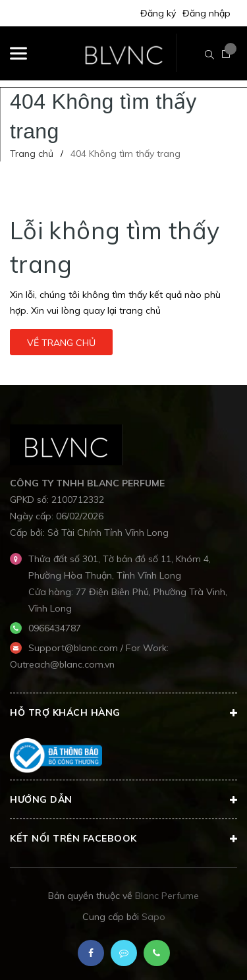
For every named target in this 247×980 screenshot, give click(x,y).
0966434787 (55, 628)
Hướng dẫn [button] (123, 800)
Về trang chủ (61, 343)
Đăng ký (158, 13)
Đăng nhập (206, 13)
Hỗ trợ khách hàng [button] (123, 713)
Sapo (153, 917)
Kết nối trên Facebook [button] (123, 839)
